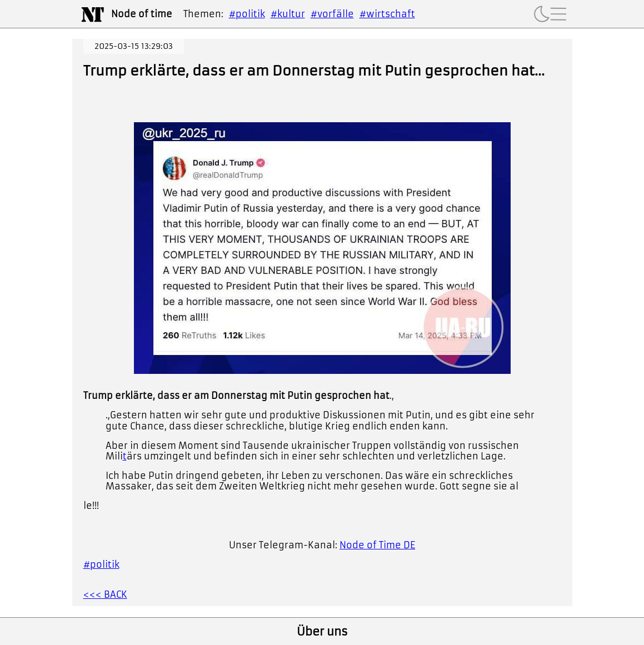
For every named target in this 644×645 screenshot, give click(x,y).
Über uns (322, 632)
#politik (247, 14)
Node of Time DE (377, 545)
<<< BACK (105, 594)
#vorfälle (332, 14)
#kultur (288, 14)
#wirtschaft (387, 14)
